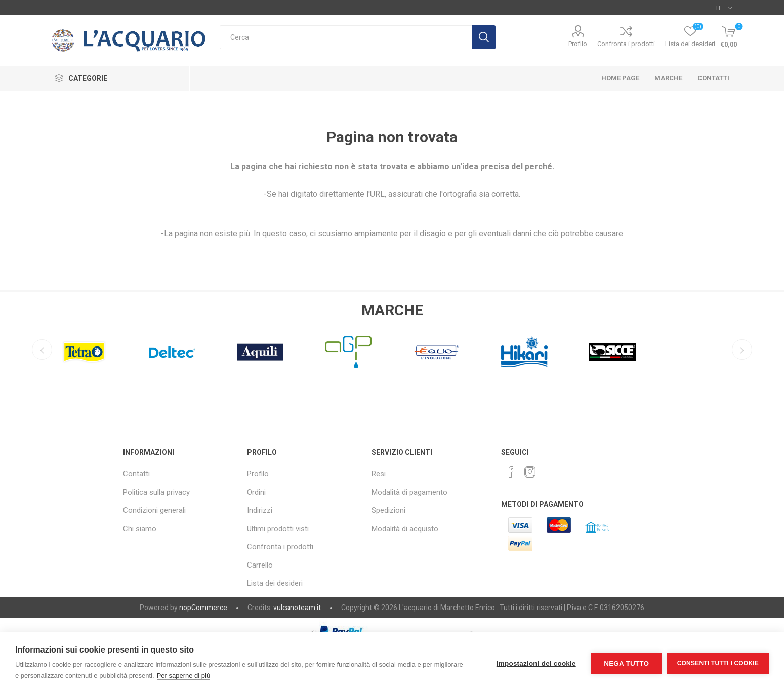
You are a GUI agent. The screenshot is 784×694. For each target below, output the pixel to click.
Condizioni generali (154, 510)
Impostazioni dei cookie (536, 663)
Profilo (578, 44)
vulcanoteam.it (297, 608)
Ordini (256, 492)
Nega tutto (626, 663)
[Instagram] (530, 472)
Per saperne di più (184, 676)
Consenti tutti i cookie (718, 663)
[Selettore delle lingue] (724, 8)
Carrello (260, 565)
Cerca (484, 37)
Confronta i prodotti (626, 44)
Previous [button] (42, 350)
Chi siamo (140, 529)
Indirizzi (260, 510)
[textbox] (346, 37)
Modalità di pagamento (409, 492)
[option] (84, 350)
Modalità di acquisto (405, 529)
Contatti (136, 474)
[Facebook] (511, 472)
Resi (379, 474)
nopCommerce (203, 608)
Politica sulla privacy (156, 492)
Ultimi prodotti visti (278, 529)
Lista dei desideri (275, 583)
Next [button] (742, 350)
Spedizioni (388, 510)
